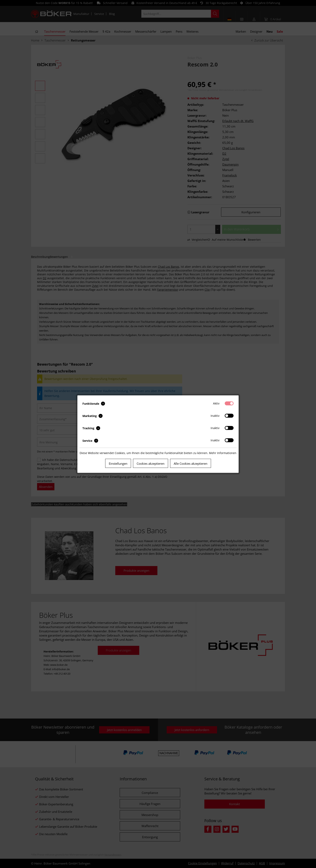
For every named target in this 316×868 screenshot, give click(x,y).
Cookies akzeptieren (151, 463)
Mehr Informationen (223, 453)
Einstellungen (118, 463)
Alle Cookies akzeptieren (191, 463)
